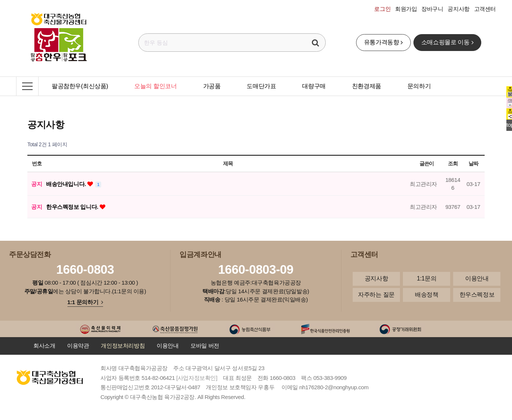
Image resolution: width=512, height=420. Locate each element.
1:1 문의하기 (85, 302)
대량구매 (314, 86)
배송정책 (427, 295)
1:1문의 (427, 278)
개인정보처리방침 (123, 346)
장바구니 (432, 9)
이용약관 (78, 346)
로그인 (382, 9)
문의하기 (419, 86)
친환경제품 (367, 86)
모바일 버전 (205, 346)
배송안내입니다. (67, 184)
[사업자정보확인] (197, 378)
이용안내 (477, 278)
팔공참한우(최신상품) (80, 86)
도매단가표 (261, 86)
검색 (316, 43)
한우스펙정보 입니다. (73, 207)
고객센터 (485, 9)
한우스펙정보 (477, 295)
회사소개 (44, 346)
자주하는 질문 (376, 295)
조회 (453, 163)
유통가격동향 (383, 42)
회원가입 (406, 9)
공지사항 (458, 9)
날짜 (473, 163)
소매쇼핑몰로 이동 (447, 42)
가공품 (212, 86)
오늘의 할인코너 (155, 86)
